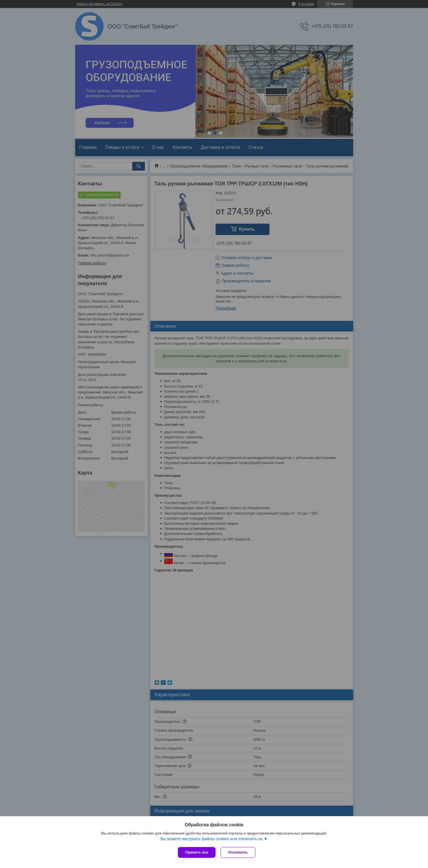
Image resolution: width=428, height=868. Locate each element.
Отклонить (238, 852)
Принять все (197, 852)
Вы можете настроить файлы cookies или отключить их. (212, 839)
